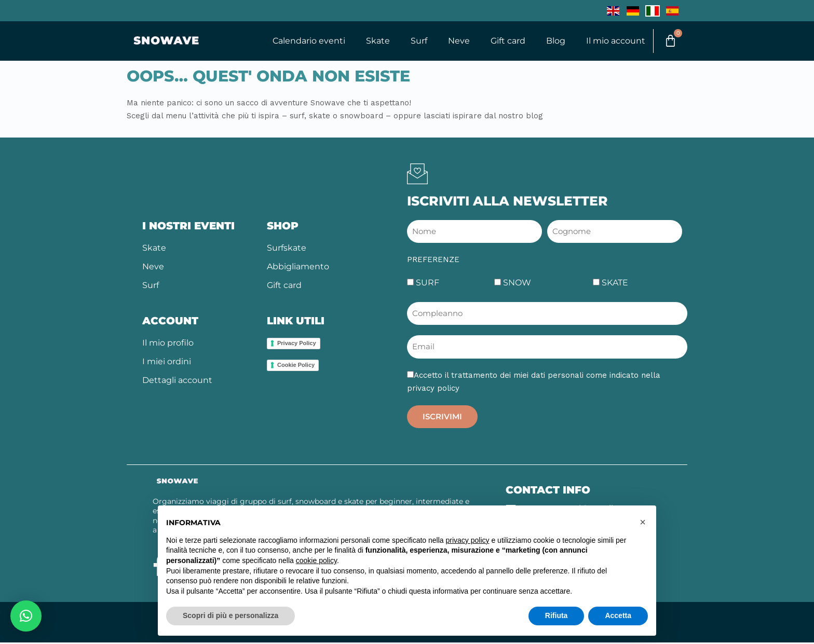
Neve (455, 41)
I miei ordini (167, 363)
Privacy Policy (297, 345)
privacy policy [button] (468, 540)
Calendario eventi (305, 41)
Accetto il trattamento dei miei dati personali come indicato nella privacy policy (534, 383)
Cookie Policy (296, 366)
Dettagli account (177, 382)
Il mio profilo (168, 344)
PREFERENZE (433, 261)
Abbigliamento (298, 268)
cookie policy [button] (316, 560)
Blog (552, 41)
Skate (374, 41)
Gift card (504, 41)
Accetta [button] (618, 615)
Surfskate (287, 249)
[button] (26, 616)
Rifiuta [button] (557, 615)
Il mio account (612, 41)
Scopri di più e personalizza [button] (230, 615)
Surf (415, 41)
